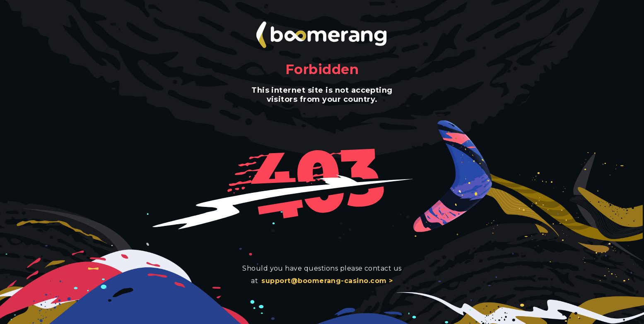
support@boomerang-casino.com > (327, 281)
